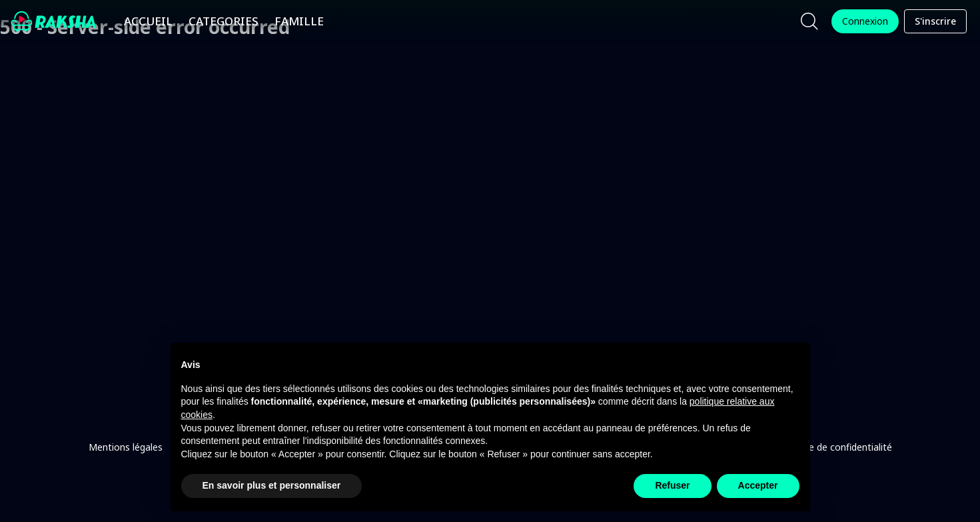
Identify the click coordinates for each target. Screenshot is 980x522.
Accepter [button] (758, 485)
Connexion (865, 22)
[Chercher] (809, 21)
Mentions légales (126, 447)
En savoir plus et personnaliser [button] (272, 485)
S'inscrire (935, 22)
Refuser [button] (672, 485)
